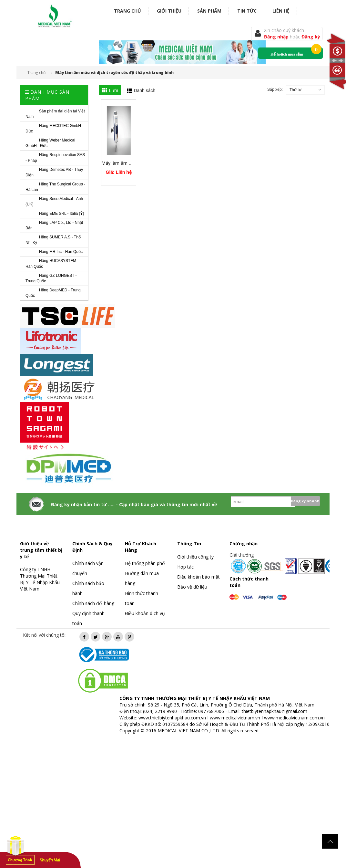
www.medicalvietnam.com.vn (294, 718)
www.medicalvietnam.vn (235, 718)
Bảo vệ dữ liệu (192, 587)
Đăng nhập (277, 37)
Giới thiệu (169, 11)
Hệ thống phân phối (145, 563)
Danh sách (144, 90)
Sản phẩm (209, 11)
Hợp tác (185, 567)
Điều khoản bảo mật (198, 577)
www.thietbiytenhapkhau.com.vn (172, 718)
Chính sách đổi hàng (93, 603)
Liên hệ (281, 11)
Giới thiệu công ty (195, 557)
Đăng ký (311, 37)
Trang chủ (127, 11)
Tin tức (247, 11)
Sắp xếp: (275, 89)
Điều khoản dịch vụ (145, 613)
